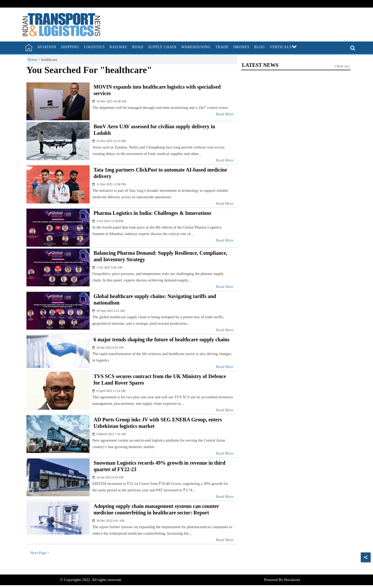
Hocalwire (292, 580)
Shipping (70, 47)
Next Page (40, 553)
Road (138, 47)
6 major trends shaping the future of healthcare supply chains (162, 339)
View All (343, 66)
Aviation (47, 47)
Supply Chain (162, 47)
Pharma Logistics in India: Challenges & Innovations (152, 213)
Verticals (283, 47)
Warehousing (196, 47)
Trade (222, 47)
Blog (260, 47)
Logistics (94, 47)
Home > (35, 60)
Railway (119, 47)
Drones (241, 47)
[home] (29, 48)
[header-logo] (61, 24)
